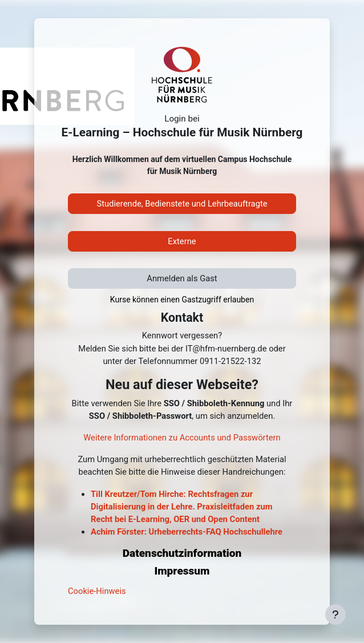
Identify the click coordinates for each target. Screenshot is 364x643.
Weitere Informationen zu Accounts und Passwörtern (182, 438)
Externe (182, 241)
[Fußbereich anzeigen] (335, 614)
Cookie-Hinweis (97, 591)
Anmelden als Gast (182, 278)
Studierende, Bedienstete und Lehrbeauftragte (182, 204)
